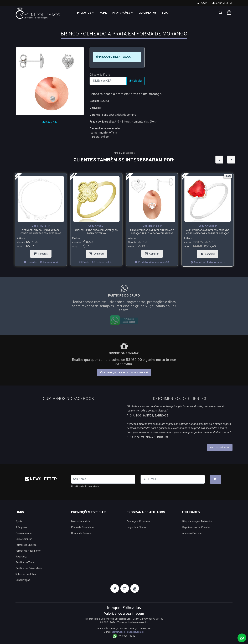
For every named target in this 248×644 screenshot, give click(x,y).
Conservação (23, 580)
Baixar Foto (50, 122)
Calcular (136, 81)
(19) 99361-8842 (124, 636)
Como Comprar (24, 539)
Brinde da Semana (81, 533)
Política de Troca (25, 563)
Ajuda (19, 522)
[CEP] (108, 81)
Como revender (24, 533)
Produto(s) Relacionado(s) (41, 262)
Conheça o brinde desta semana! (124, 373)
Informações (123, 13)
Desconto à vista (81, 522)
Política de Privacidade (85, 487)
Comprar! (43, 253)
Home (103, 13)
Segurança (21, 557)
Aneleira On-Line (192, 533)
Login (202, 3)
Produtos (86, 13)
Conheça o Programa (138, 522)
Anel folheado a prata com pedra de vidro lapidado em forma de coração (208, 232)
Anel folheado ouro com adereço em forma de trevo (96, 232)
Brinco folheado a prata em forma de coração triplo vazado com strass (152, 232)
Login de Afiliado (136, 528)
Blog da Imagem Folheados (197, 522)
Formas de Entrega (26, 545)
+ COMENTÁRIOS (220, 448)
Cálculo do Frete (100, 75)
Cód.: (41, 226)
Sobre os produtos (26, 574)
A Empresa (21, 528)
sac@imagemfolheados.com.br (128, 632)
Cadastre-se (223, 3)
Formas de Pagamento (28, 551)
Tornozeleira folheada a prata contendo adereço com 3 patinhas (41, 232)
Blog (165, 13)
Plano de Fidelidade (82, 528)
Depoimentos (148, 13)
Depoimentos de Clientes (196, 528)
